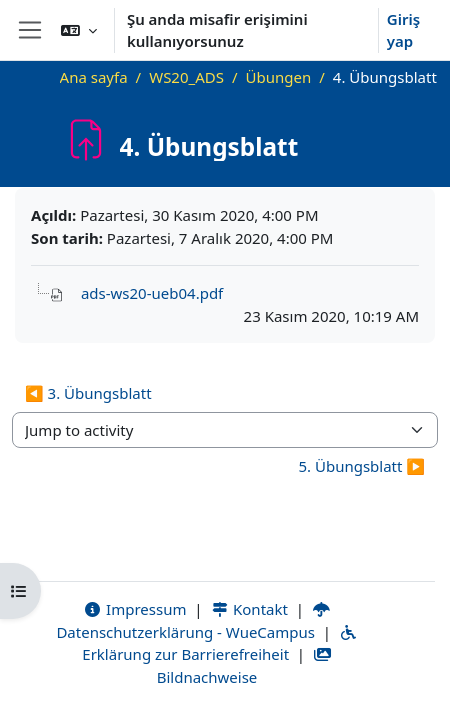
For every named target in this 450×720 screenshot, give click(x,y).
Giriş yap (403, 30)
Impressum (134, 609)
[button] (79, 30)
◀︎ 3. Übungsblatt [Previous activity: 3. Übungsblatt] (88, 393)
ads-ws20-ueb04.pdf (152, 293)
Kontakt (249, 609)
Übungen (279, 77)
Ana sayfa (94, 77)
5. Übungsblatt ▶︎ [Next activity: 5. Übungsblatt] (361, 466)
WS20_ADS (186, 77)
